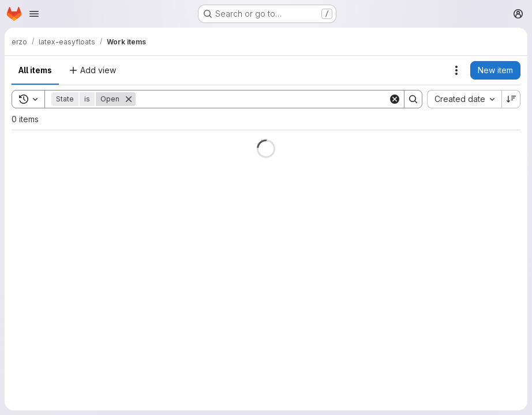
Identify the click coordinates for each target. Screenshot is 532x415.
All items (35, 70)
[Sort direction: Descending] (511, 99)
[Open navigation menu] (34, 14)
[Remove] (129, 99)
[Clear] (395, 99)
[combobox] (464, 99)
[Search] (262, 99)
